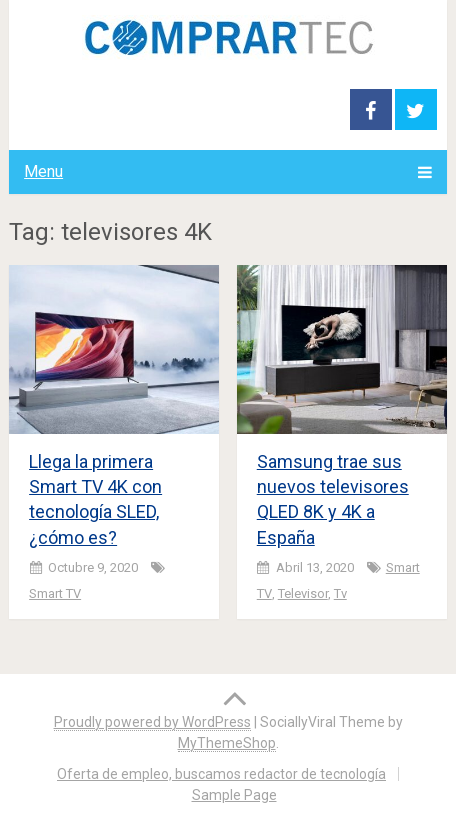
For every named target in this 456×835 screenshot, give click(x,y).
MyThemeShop (227, 743)
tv (340, 593)
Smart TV (55, 593)
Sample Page (234, 795)
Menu (43, 171)
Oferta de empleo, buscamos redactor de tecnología (221, 774)
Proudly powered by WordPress (152, 722)
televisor (303, 593)
